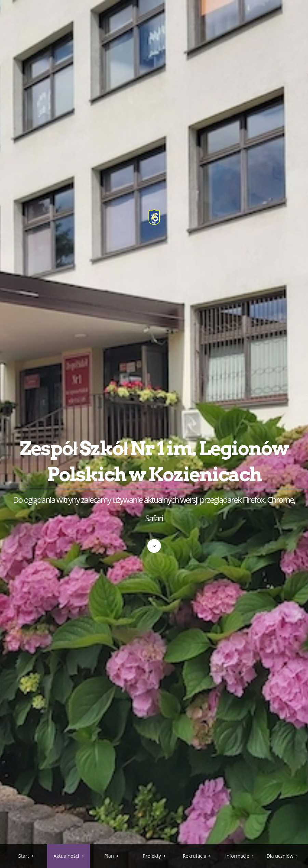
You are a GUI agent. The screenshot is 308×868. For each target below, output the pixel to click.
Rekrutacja (194, 856)
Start (24, 856)
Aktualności (66, 856)
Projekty (152, 856)
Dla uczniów (280, 856)
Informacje (237, 856)
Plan (109, 856)
